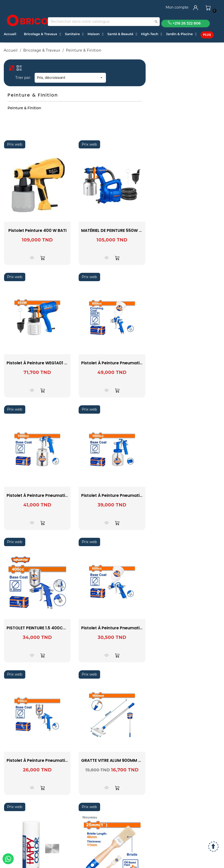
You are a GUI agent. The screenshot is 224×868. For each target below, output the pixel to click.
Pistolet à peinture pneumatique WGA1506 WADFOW (135, 363)
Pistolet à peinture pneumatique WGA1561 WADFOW (134, 495)
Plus (207, 35)
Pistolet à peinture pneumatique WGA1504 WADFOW (135, 628)
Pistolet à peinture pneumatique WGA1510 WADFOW (60, 495)
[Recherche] (104, 22)
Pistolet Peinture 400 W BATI (37, 230)
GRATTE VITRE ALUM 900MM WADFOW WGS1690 (129, 760)
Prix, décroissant (70, 78)
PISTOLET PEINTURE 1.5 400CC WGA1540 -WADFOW (58, 628)
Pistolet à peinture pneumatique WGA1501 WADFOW (60, 760)
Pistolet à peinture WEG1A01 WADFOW (45, 363)
